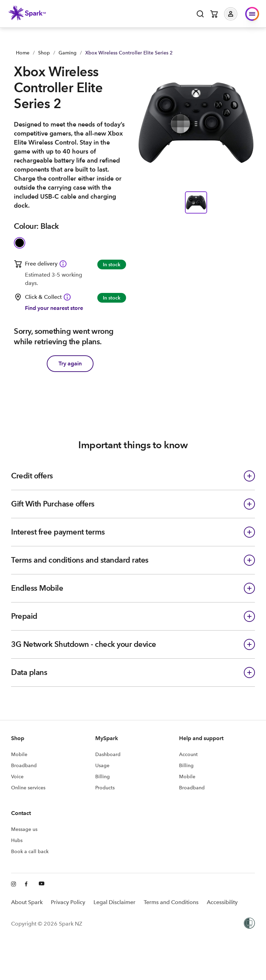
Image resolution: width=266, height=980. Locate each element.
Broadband (24, 765)
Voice (17, 777)
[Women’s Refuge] (249, 924)
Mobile (19, 754)
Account (188, 754)
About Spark (27, 902)
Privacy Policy (68, 902)
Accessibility (222, 902)
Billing (103, 777)
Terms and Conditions (171, 902)
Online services (28, 788)
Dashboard (108, 754)
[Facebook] (28, 884)
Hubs (17, 840)
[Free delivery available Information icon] (63, 264)
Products (105, 788)
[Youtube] (42, 884)
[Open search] (200, 14)
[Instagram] (14, 884)
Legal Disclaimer (114, 902)
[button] (236, 14)
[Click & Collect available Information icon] (67, 297)
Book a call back (30, 851)
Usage (102, 765)
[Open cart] (214, 14)
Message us (24, 829)
